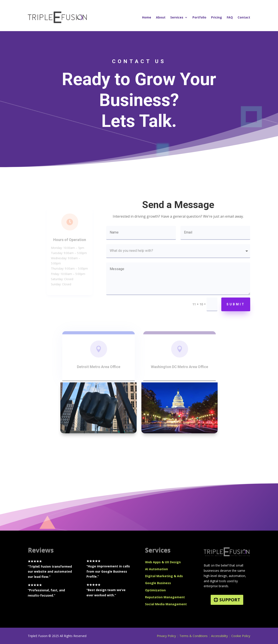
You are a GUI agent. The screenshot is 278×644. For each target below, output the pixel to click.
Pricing (217, 17)
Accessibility (220, 636)
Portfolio (199, 17)
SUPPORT (230, 600)
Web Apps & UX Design (163, 562)
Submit (236, 304)
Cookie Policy (241, 636)
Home (147, 17)
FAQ (230, 17)
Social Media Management (166, 604)
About (161, 17)
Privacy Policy (166, 636)
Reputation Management (165, 597)
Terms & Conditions (194, 636)
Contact (244, 17)
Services (177, 17)
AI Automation (156, 569)
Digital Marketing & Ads (164, 576)
